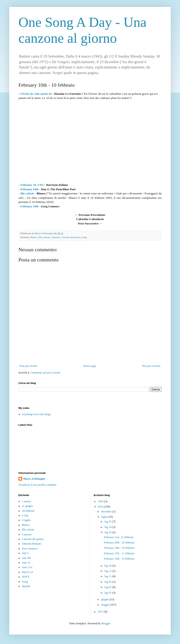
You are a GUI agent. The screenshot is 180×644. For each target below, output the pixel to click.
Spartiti (26, 586)
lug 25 (108, 521)
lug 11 (108, 576)
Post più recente (28, 366)
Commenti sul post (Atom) (45, 373)
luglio (105, 517)
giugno (105, 599)
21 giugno (27, 506)
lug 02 (108, 587)
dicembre (107, 512)
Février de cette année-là (36, 94)
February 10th (29, 189)
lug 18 (108, 566)
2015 (101, 612)
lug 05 (108, 582)
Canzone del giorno (71, 237)
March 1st (27, 572)
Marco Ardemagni (34, 479)
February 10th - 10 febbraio (119, 559)
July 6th (26, 558)
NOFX (26, 577)
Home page (90, 366)
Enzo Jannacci (30, 549)
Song (84, 237)
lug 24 (108, 527)
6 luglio (26, 520)
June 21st (27, 567)
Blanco (34, 237)
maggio (106, 605)
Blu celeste (27, 193)
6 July (25, 515)
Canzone (55, 237)
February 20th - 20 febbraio (119, 543)
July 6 (25, 553)
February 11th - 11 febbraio (119, 553)
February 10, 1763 (32, 185)
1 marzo (26, 501)
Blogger (106, 623)
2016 (101, 507)
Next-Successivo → (90, 223)
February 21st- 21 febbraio (119, 537)
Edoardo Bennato (32, 544)
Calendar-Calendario (90, 219)
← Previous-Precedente (90, 215)
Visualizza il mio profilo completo (37, 485)
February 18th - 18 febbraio (119, 548)
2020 (101, 501)
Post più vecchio (151, 366)
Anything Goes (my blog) (36, 414)
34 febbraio (28, 511)
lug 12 (108, 571)
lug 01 (108, 593)
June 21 (26, 563)
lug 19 (108, 532)
